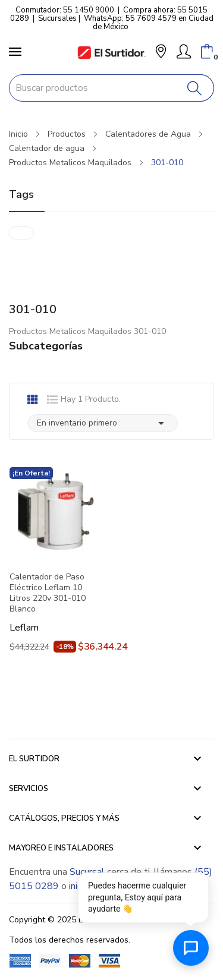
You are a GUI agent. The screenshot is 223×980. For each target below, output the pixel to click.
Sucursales (57, 18)
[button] (161, 53)
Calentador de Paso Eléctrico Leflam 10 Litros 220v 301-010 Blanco (48, 593)
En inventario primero (103, 423)
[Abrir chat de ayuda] (191, 948)
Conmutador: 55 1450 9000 (65, 10)
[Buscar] (195, 88)
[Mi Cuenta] (184, 52)
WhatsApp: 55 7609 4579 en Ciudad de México (149, 23)
